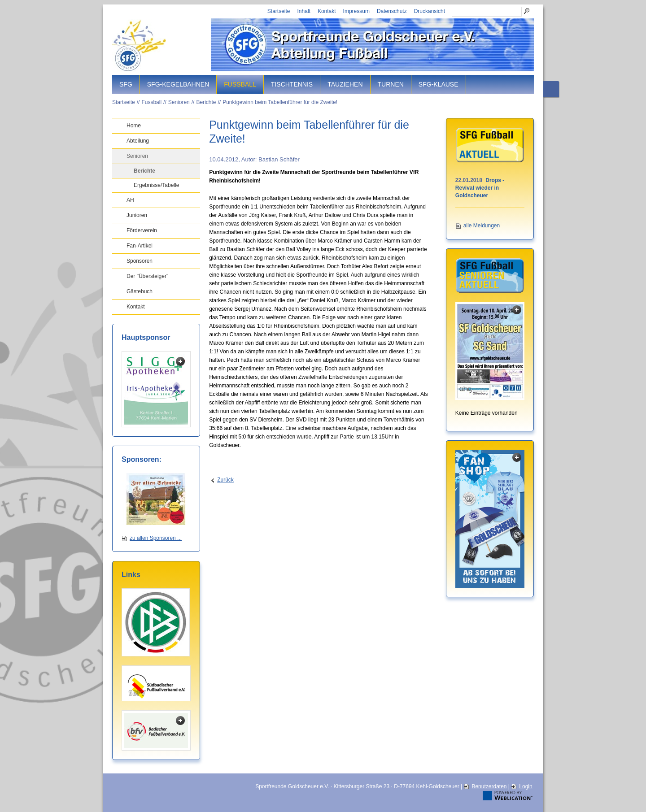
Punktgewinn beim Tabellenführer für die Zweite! (280, 102)
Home (134, 126)
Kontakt (327, 11)
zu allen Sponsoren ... (156, 538)
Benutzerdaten (489, 786)
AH (130, 200)
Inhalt (304, 11)
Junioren (137, 215)
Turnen (391, 84)
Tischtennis (292, 84)
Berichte (206, 102)
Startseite (279, 11)
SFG (126, 84)
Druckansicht (430, 11)
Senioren (179, 102)
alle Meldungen (482, 226)
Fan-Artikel (140, 246)
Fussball (240, 84)
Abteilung (138, 141)
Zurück (225, 480)
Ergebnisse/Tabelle (156, 185)
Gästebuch (140, 291)
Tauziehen (345, 84)
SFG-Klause (439, 84)
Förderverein (142, 230)
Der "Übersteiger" (147, 276)
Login (526, 786)
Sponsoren (140, 261)
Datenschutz (392, 11)
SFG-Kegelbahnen (178, 84)
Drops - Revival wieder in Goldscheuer (480, 188)
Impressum (356, 11)
